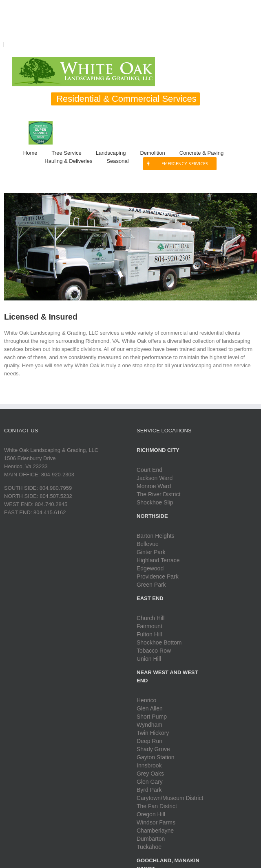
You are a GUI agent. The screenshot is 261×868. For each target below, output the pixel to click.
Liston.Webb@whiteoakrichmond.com (51, 44)
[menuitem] (38, 153)
